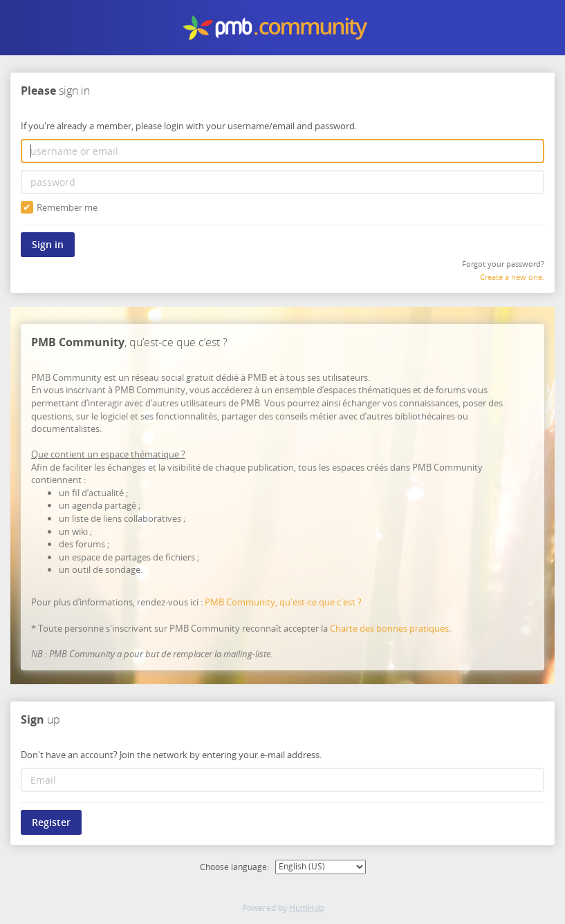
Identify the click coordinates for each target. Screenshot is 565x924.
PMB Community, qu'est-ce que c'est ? (283, 603)
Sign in (48, 244)
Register (51, 823)
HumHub (306, 908)
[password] (282, 182)
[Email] (282, 781)
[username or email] (282, 151)
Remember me (59, 207)
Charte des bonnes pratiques (389, 628)
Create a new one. (512, 277)
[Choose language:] (321, 867)
